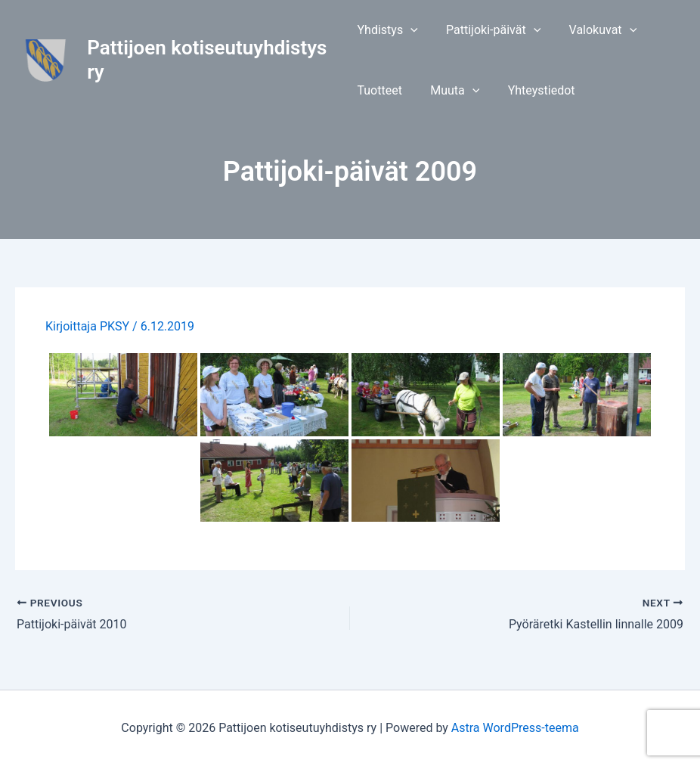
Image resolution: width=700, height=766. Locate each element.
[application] (410, 30)
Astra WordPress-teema (515, 728)
